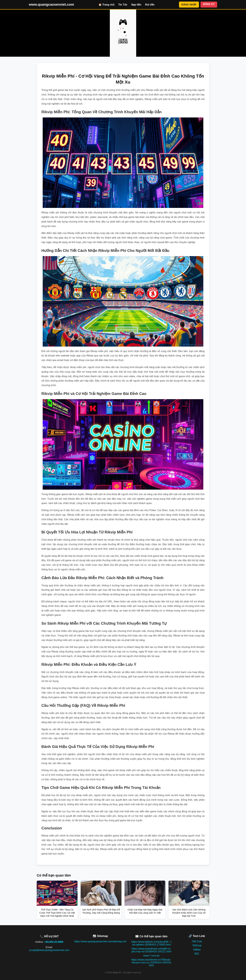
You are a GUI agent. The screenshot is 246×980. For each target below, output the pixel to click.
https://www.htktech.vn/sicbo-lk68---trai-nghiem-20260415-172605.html (151, 943)
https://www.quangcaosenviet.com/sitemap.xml (100, 941)
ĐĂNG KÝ (209, 4)
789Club (197, 946)
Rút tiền (150, 5)
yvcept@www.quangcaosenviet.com (49, 950)
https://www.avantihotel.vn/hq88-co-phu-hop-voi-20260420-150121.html (151, 950)
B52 (197, 954)
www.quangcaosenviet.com (51, 4)
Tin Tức (123, 5)
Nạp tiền (136, 5)
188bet (197, 950)
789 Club (197, 941)
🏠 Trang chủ (106, 5)
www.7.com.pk (151, 956)
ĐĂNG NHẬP (189, 5)
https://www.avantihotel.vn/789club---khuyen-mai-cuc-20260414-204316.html (151, 962)
